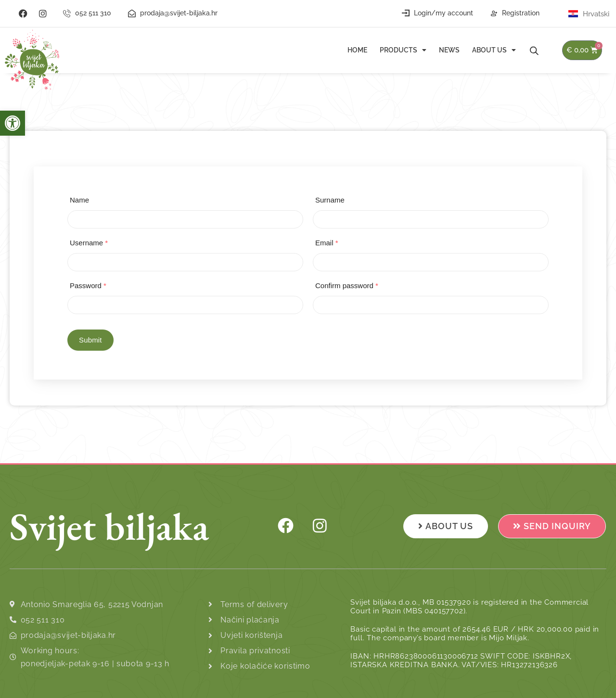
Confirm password (347, 286)
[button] (13, 123)
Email (327, 243)
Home (357, 50)
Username (89, 243)
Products (403, 50)
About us (494, 50)
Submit (90, 340)
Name (79, 200)
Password (88, 286)
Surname (330, 200)
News (449, 50)
